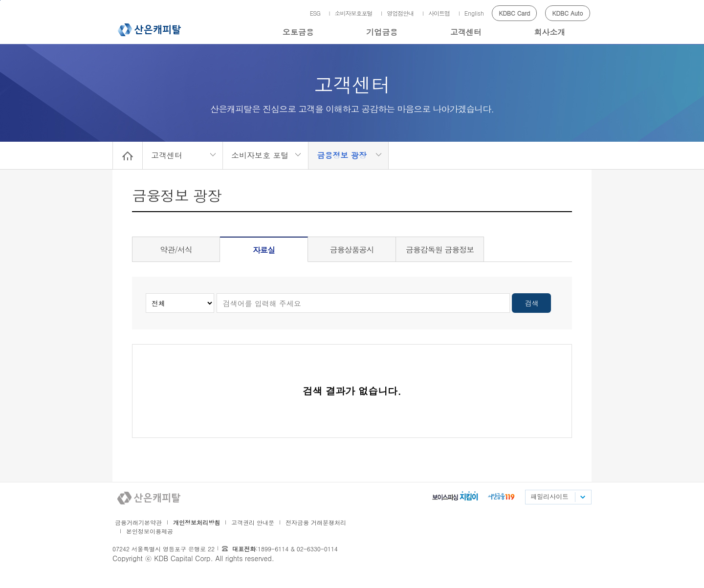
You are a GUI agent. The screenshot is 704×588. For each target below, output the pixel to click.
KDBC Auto (568, 13)
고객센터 (466, 32)
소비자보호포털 (354, 13)
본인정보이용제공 (150, 531)
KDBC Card (514, 13)
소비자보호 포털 (260, 155)
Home (128, 155)
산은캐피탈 (149, 30)
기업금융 (382, 32)
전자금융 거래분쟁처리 (316, 522)
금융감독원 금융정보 (440, 250)
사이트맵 (439, 13)
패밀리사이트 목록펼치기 (582, 497)
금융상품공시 (352, 250)
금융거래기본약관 (138, 522)
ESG (315, 13)
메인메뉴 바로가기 (0, 0)
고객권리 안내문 (253, 522)
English (474, 13)
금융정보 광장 (341, 155)
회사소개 (550, 32)
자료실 (264, 250)
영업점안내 (400, 13)
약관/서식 (176, 250)
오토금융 (298, 32)
